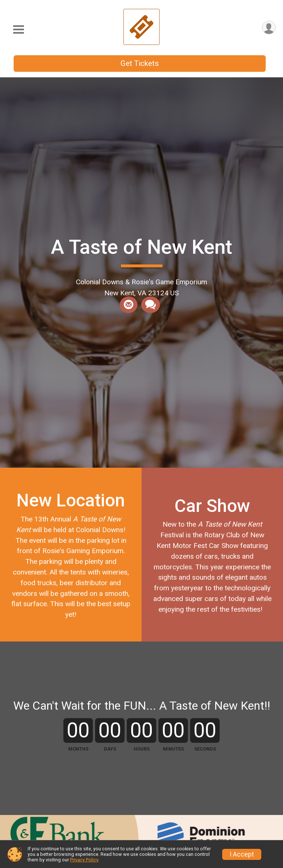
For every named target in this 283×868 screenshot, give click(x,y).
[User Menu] (269, 27)
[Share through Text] (151, 305)
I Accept (242, 854)
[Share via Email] (129, 305)
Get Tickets (140, 63)
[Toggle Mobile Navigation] (18, 30)
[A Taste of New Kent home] (141, 27)
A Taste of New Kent (141, 247)
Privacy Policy (84, 860)
